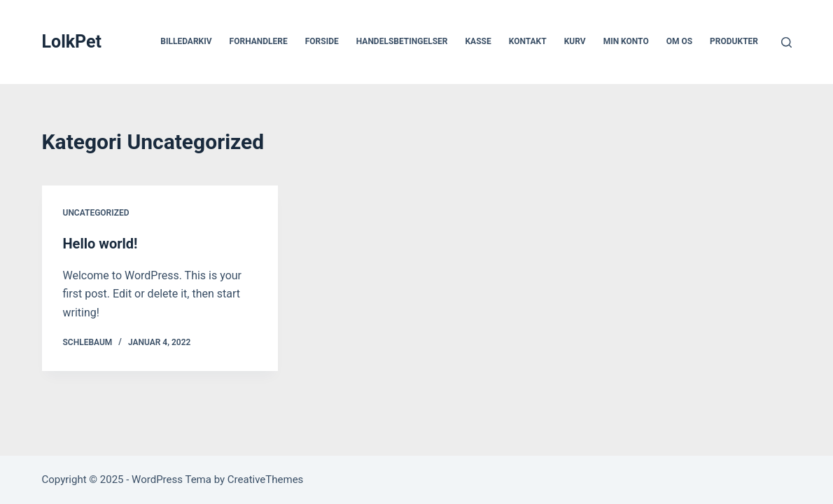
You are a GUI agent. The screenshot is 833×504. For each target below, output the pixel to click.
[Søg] (786, 42)
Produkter (734, 41)
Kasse (478, 41)
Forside (322, 41)
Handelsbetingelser (402, 41)
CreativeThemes (266, 479)
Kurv (575, 41)
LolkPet (72, 42)
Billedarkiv (186, 41)
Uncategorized (96, 213)
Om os (679, 41)
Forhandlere (259, 41)
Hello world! (100, 244)
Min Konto (626, 41)
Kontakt (528, 41)
